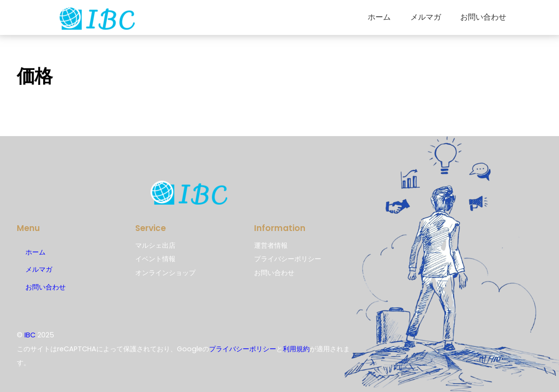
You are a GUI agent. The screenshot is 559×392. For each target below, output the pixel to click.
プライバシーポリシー (243, 349)
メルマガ (426, 17)
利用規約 (296, 349)
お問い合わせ (483, 17)
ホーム (379, 17)
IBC (30, 335)
